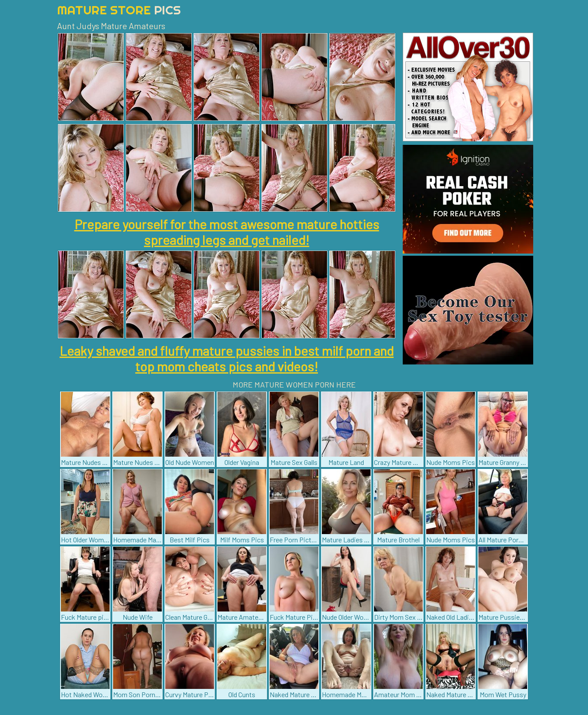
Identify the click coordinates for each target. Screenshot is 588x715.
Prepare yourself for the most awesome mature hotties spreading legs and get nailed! (227, 232)
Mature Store (119, 10)
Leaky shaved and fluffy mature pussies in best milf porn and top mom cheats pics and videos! (227, 358)
